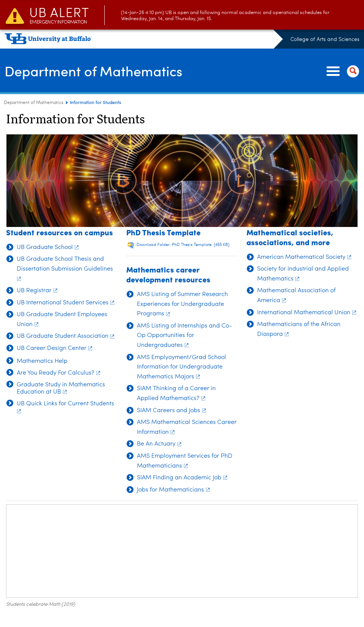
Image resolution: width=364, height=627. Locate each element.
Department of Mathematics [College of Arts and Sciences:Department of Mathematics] (34, 103)
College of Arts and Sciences (325, 39)
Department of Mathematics (93, 71)
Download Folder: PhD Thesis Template (183, 245)
